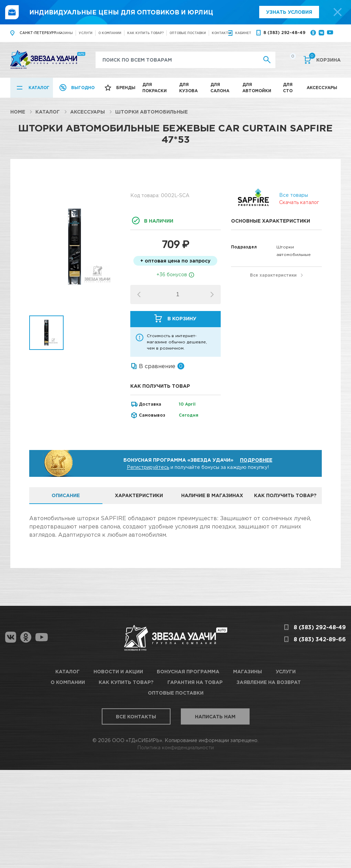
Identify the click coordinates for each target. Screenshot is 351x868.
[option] (75, 247)
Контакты (222, 33)
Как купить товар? (145, 33)
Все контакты (136, 716)
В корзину (182, 318)
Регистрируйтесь (148, 467)
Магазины (63, 33)
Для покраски (155, 88)
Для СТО (288, 88)
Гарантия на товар (195, 682)
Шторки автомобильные (151, 112)
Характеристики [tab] (139, 495)
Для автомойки (257, 88)
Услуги (86, 33)
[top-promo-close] (338, 12)
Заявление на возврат (269, 682)
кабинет (243, 33)
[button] (212, 294)
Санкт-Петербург (38, 33)
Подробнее (256, 460)
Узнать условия (289, 12)
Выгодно (83, 88)
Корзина (325, 59)
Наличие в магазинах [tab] (212, 495)
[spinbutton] (178, 294)
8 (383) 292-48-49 (284, 33)
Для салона (220, 88)
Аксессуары (322, 88)
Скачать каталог (299, 202)
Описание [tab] (66, 495)
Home (18, 112)
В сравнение (157, 366)
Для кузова (188, 88)
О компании (110, 33)
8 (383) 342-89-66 (320, 639)
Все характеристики (273, 275)
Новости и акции (118, 671)
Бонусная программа (188, 671)
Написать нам (215, 716)
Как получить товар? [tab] (285, 495)
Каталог (39, 88)
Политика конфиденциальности (175, 747)
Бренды (126, 88)
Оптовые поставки (188, 33)
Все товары (294, 195)
